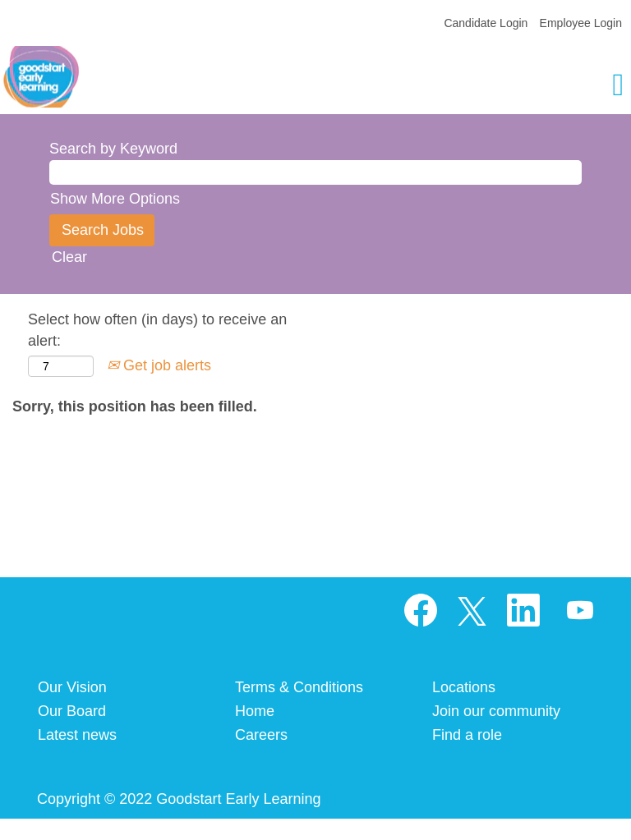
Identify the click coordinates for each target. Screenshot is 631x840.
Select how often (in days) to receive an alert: (157, 330)
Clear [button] (69, 257)
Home (255, 711)
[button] (526, 87)
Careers (261, 735)
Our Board (72, 711)
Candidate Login (486, 23)
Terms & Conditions (299, 687)
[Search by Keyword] (315, 172)
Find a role (467, 735)
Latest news (77, 735)
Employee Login (581, 23)
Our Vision (72, 687)
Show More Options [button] (115, 199)
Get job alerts (159, 365)
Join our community (496, 711)
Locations (464, 687)
